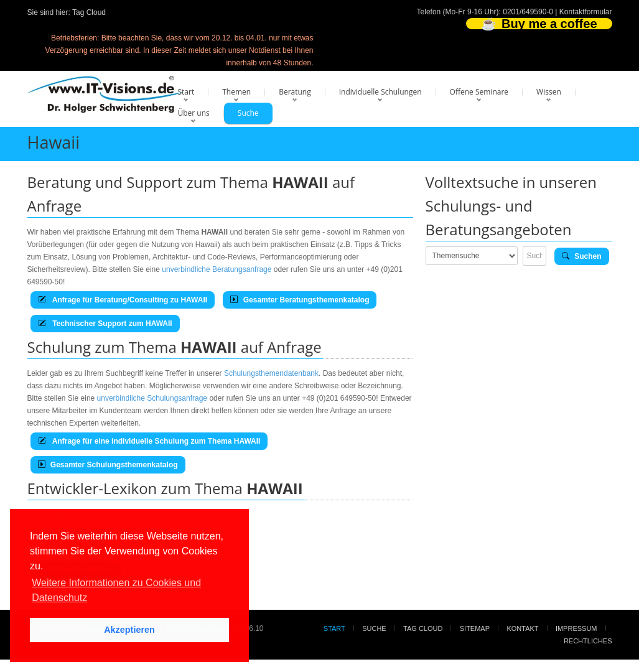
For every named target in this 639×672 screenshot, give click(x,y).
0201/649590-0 (528, 12)
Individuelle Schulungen (380, 92)
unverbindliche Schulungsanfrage (152, 398)
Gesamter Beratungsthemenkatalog (300, 300)
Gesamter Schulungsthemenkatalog (108, 465)
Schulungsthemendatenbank (271, 373)
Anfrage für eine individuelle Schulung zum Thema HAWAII (149, 441)
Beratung (295, 92)
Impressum (576, 628)
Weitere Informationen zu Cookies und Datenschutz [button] (116, 590)
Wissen (549, 92)
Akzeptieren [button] (129, 630)
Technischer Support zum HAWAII (105, 324)
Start (186, 92)
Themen (236, 92)
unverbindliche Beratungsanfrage (217, 269)
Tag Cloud (89, 12)
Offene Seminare (479, 92)
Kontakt (522, 628)
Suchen (582, 256)
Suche (248, 113)
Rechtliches (588, 641)
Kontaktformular (586, 12)
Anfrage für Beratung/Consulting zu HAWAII (123, 300)
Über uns (194, 113)
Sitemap (475, 628)
